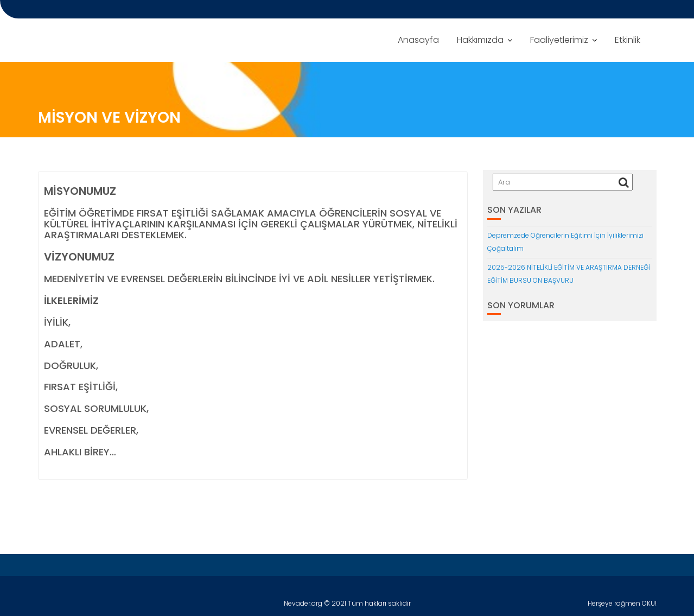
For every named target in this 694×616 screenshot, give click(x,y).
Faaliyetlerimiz (559, 40)
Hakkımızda (480, 40)
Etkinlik (628, 40)
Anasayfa (418, 40)
